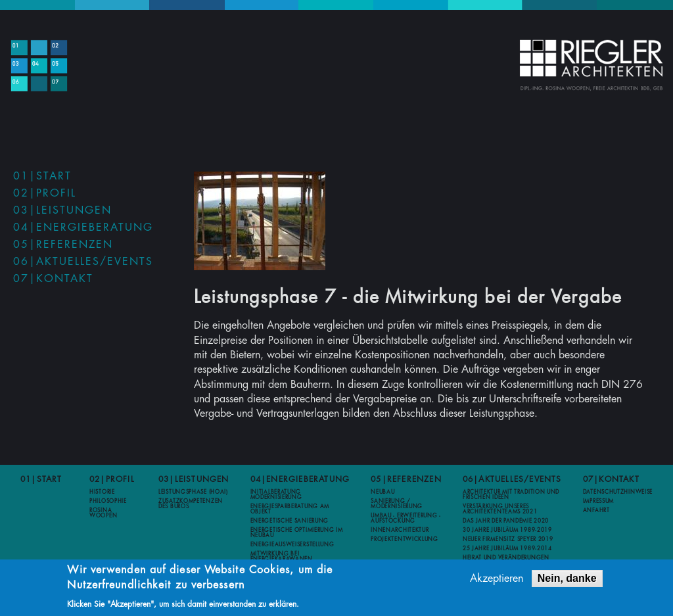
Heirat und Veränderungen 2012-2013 (506, 560)
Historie (102, 492)
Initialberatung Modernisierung (276, 494)
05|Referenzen (63, 245)
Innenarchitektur (400, 530)
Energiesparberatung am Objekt (290, 509)
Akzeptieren (497, 580)
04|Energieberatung (83, 227)
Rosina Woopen (103, 513)
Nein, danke (567, 580)
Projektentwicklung (405, 539)
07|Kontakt (53, 279)
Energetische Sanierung (290, 521)
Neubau (383, 492)
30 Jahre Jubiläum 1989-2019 (507, 530)
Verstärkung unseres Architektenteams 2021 (500, 509)
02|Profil (45, 193)
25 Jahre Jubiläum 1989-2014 (507, 548)
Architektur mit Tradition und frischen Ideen (511, 494)
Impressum (598, 501)
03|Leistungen (62, 210)
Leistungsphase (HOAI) (193, 492)
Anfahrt (596, 510)
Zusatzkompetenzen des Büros (191, 504)
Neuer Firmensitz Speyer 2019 (508, 539)
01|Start (42, 176)
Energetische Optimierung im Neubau (297, 533)
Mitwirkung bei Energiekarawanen (282, 556)
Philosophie (108, 501)
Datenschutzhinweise (618, 492)
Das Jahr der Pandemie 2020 (506, 521)
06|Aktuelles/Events (83, 262)
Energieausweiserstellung (292, 544)
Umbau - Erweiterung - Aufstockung (406, 518)
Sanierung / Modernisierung (397, 504)
